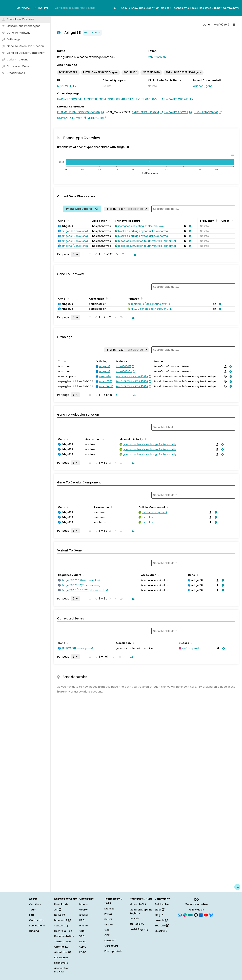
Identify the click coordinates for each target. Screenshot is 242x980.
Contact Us (36, 920)
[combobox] (86, 8)
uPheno (84, 915)
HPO (82, 920)
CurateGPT (111, 946)
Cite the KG (62, 947)
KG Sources (61, 957)
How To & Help (63, 931)
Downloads (61, 904)
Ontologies (163, 8)
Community (231, 8)
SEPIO (83, 947)
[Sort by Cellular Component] (167, 507)
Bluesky (161, 931)
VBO (82, 936)
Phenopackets (113, 951)
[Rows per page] (75, 254)
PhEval (108, 914)
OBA (82, 931)
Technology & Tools (185, 8)
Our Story (35, 904)
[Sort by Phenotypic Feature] (143, 220)
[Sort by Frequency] (216, 220)
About (125, 8)
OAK (107, 930)
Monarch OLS (138, 904)
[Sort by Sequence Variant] (83, 575)
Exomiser (110, 909)
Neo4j (59, 915)
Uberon (84, 910)
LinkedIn (161, 920)
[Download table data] (134, 254)
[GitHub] (196, 915)
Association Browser (62, 970)
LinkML (108, 919)
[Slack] (185, 915)
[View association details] (190, 226)
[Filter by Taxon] (126, 209)
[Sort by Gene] (67, 220)
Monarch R (62, 920)
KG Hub (134, 919)
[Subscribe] (180, 915)
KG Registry (137, 924)
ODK (107, 935)
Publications (37, 926)
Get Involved (163, 904)
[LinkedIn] (201, 915)
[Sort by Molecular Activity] (145, 439)
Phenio (84, 926)
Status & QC (62, 926)
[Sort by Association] (109, 220)
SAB (31, 915)
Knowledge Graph (143, 8)
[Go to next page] (116, 254)
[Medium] (191, 915)
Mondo (84, 904)
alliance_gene (203, 86)
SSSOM (109, 925)
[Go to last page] (123, 254)
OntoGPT (110, 941)
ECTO (83, 952)
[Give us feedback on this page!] (237, 887)
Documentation (64, 936)
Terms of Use (62, 942)
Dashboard (61, 963)
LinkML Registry (139, 929)
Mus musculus (157, 57)
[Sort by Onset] (231, 220)
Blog (159, 915)
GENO (83, 942)
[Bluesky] (211, 915)
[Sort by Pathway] (141, 298)
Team (33, 910)
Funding (34, 931)
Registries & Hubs (211, 8)
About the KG (63, 952)
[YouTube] (206, 915)
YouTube (162, 926)
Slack (159, 910)
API (58, 910)
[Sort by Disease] (191, 643)
